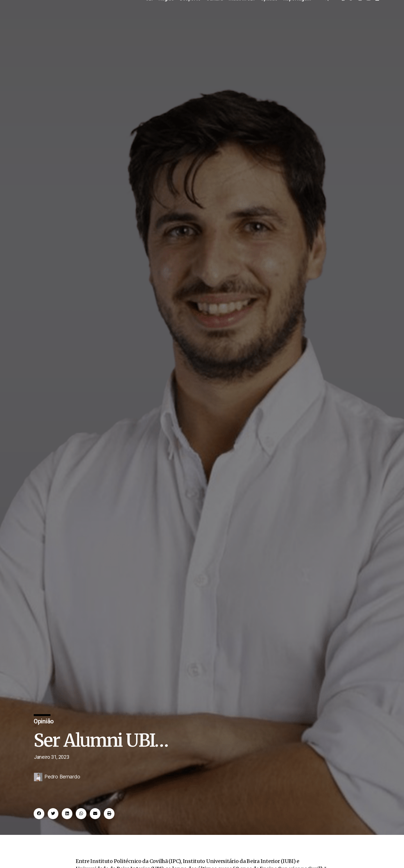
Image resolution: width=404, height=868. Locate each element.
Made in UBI (242, 18)
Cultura (214, 18)
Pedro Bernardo (62, 802)
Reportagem (297, 18)
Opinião (269, 18)
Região (166, 18)
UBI (149, 18)
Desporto (190, 18)
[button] (39, 839)
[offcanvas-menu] (326, 18)
